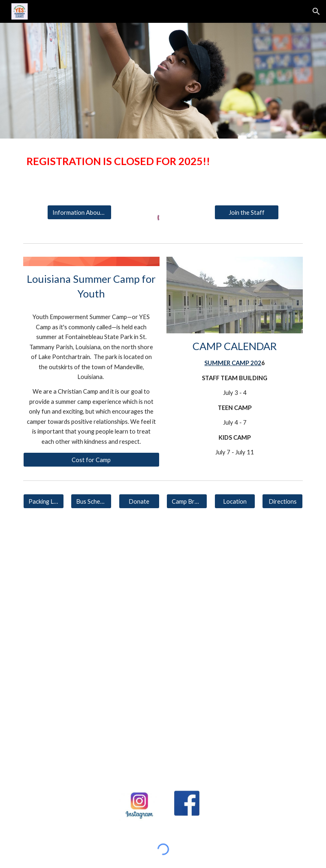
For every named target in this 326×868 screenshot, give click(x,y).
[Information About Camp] (80, 212)
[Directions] (282, 501)
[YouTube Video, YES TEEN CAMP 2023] (67, 668)
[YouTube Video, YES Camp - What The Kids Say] (259, 742)
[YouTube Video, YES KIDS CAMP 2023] (163, 668)
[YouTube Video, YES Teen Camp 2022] (259, 668)
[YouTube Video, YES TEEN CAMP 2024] (91, 574)
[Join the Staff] (247, 212)
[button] (316, 11)
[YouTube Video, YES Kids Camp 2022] (67, 743)
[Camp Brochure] (187, 501)
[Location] (235, 501)
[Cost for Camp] (91, 460)
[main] (163, 161)
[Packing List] (44, 501)
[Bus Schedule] (91, 501)
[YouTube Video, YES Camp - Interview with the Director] (163, 743)
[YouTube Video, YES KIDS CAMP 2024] (235, 574)
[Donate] (139, 501)
